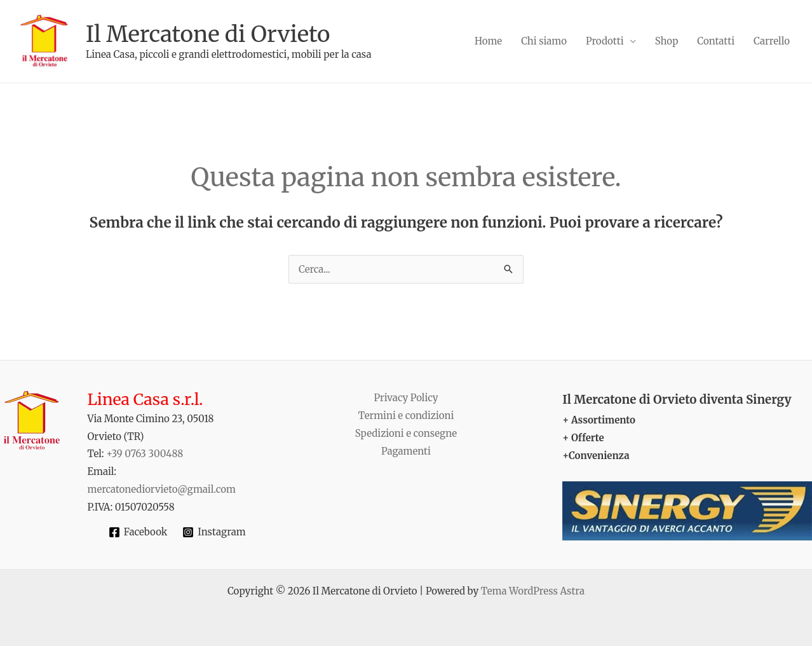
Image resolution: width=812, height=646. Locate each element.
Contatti (716, 41)
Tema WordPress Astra (533, 591)
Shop (667, 41)
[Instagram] (214, 532)
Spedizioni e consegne (406, 433)
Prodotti (605, 41)
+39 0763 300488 (145, 454)
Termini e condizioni (406, 416)
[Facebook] (138, 532)
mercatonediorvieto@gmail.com (162, 489)
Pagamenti (406, 451)
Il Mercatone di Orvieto (208, 34)
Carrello (772, 41)
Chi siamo (544, 41)
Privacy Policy (406, 398)
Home (488, 41)
